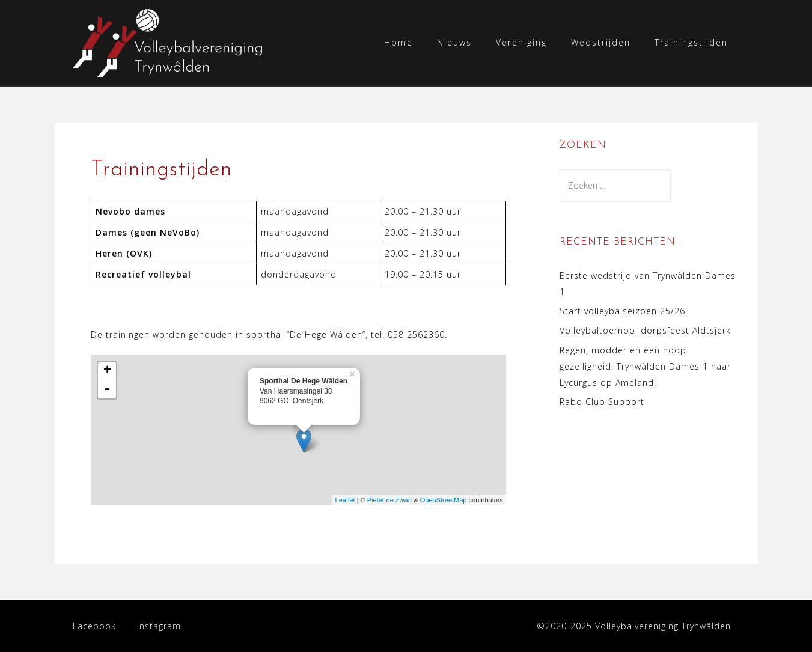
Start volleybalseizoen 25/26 (622, 311)
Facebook (94, 626)
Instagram (159, 626)
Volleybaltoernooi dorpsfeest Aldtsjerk (645, 330)
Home (398, 42)
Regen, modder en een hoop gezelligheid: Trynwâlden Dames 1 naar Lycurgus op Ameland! (645, 366)
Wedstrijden (601, 42)
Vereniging (521, 42)
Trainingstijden (691, 42)
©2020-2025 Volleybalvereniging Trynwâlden (634, 626)
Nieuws (454, 42)
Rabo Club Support (602, 402)
